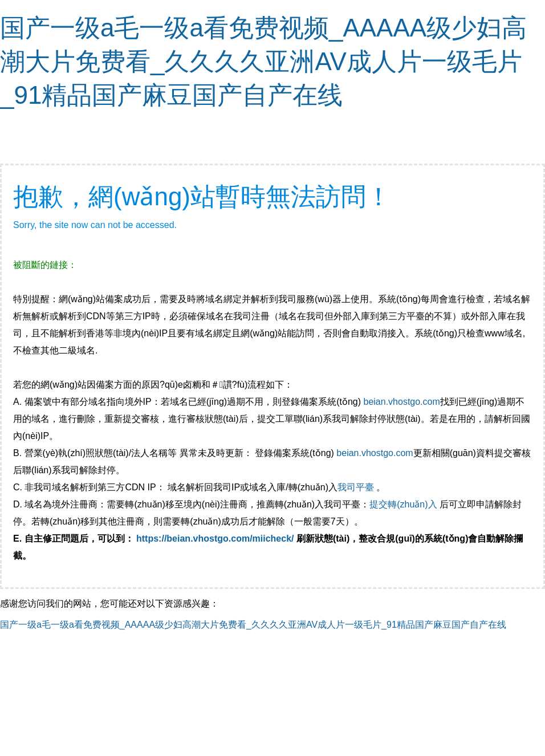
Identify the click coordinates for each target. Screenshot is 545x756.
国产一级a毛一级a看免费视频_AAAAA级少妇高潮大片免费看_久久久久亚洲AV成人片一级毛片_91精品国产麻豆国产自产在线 (263, 61)
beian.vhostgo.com (401, 402)
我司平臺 (357, 487)
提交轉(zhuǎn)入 (403, 504)
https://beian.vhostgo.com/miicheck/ (215, 538)
